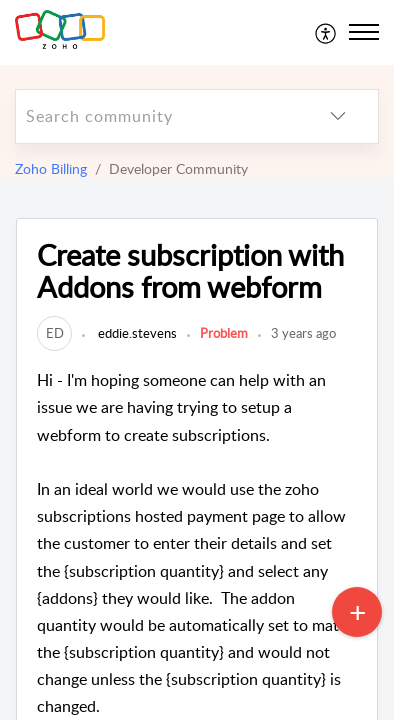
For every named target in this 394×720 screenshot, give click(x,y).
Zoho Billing (51, 168)
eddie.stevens (136, 333)
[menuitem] (326, 32)
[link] (54, 333)
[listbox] (338, 116)
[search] (157, 116)
